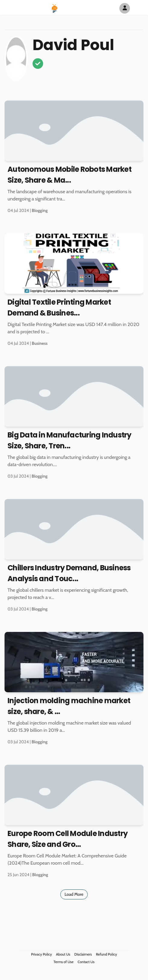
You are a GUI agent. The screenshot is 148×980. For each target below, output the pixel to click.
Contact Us (86, 962)
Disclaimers (83, 954)
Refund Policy (106, 954)
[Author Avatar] (125, 8)
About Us (63, 954)
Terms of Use (64, 962)
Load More (74, 894)
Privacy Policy (41, 954)
